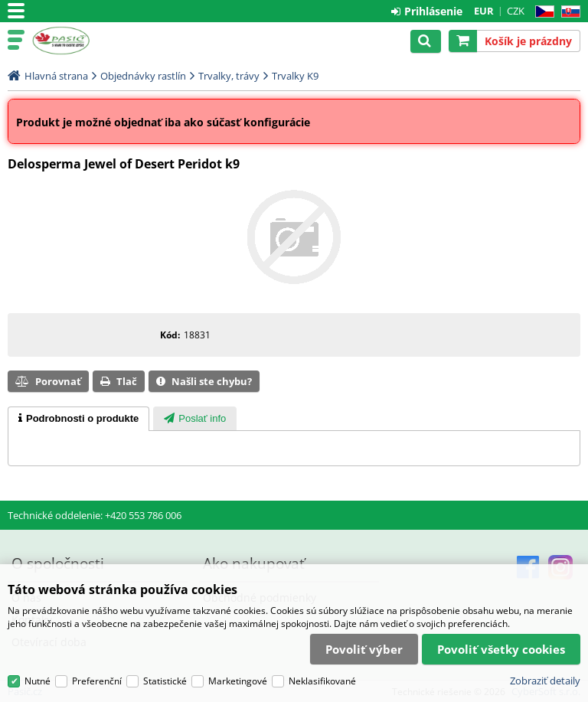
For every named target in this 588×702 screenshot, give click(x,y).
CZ (542, 12)
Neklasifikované (322, 681)
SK (568, 12)
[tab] (78, 419)
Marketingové (238, 681)
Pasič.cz (78, 41)
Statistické (165, 681)
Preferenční (97, 681)
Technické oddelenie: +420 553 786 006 (95, 515)
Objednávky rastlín (143, 76)
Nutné (38, 681)
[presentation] (78, 419)
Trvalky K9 (295, 76)
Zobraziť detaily (545, 681)
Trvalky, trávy (229, 76)
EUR (484, 11)
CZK (516, 11)
